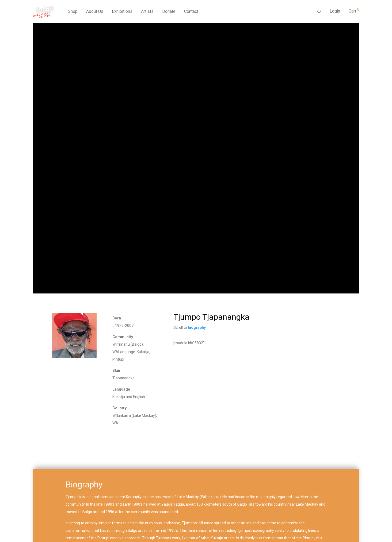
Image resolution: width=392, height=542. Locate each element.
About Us (95, 11)
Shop (73, 11)
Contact (191, 11)
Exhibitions (122, 11)
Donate (169, 11)
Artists (147, 11)
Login (335, 11)
